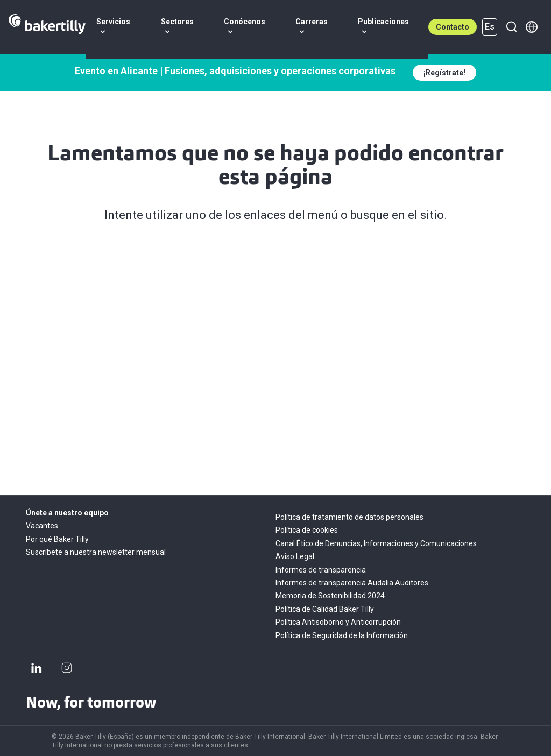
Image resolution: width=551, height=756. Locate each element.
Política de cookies (307, 530)
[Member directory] (532, 27)
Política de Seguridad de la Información (342, 635)
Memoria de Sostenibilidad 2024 (330, 596)
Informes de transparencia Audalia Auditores (352, 583)
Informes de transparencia (321, 570)
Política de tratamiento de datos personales (349, 517)
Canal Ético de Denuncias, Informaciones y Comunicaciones (376, 543)
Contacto (453, 27)
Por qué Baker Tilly (57, 539)
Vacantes (42, 526)
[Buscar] (511, 27)
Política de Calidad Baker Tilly (325, 609)
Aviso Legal (295, 556)
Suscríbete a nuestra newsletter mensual (96, 552)
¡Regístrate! (444, 73)
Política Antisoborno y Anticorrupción (338, 622)
